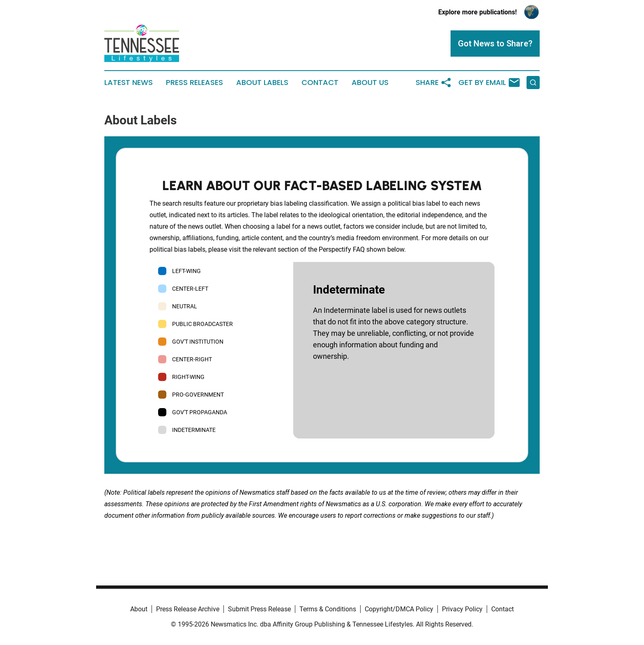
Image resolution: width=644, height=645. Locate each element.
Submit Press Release (259, 609)
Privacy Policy (462, 609)
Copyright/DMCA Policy (399, 609)
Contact (320, 83)
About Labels (262, 83)
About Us (370, 83)
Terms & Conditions (328, 609)
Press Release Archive (188, 609)
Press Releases (194, 83)
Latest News (129, 83)
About (139, 609)
